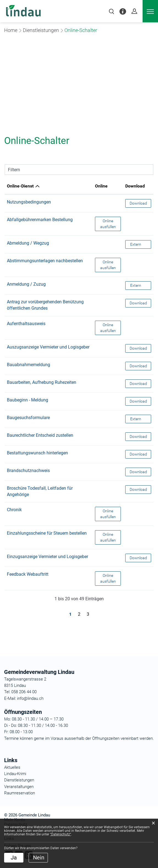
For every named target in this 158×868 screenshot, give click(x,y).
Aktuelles (12, 767)
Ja (14, 858)
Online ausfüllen (111, 223)
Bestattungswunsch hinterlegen (37, 453)
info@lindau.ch (30, 698)
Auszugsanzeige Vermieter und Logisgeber (48, 347)
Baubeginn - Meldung (28, 400)
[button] (41, 30)
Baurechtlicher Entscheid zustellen (40, 435)
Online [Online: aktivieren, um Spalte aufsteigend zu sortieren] (101, 186)
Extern (141, 244)
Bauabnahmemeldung (28, 365)
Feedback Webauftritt (28, 574)
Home (11, 30)
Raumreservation (20, 793)
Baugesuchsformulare (28, 418)
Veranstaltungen (19, 787)
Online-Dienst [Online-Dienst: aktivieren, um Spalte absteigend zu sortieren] (20, 186)
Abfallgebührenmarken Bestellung (40, 220)
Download (140, 203)
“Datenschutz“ (61, 834)
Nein (39, 858)
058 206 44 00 (24, 692)
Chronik (14, 510)
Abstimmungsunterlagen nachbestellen (45, 261)
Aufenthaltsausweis (26, 324)
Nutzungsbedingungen (29, 202)
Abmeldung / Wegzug (28, 243)
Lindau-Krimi (15, 774)
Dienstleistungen (19, 780)
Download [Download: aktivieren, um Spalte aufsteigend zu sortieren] (135, 186)
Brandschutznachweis (28, 471)
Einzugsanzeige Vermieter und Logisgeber (47, 557)
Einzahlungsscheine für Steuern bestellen (47, 533)
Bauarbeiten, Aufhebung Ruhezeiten (42, 382)
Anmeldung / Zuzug (26, 284)
